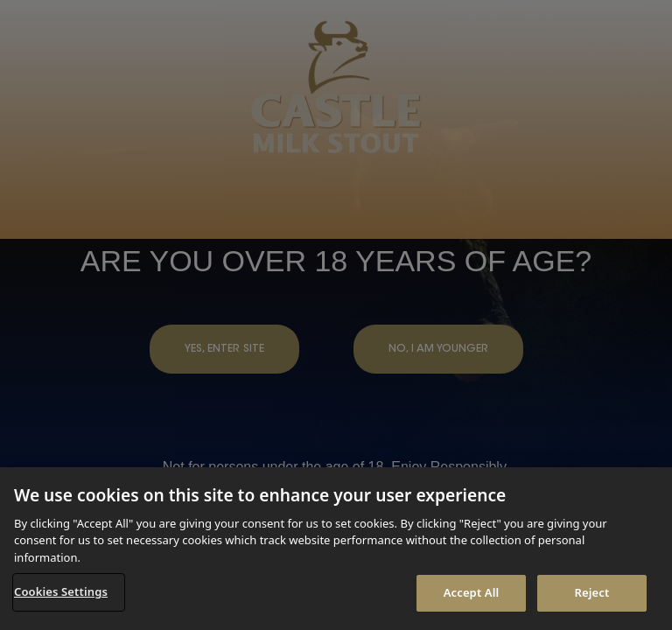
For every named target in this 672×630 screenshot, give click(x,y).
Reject (592, 592)
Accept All (472, 592)
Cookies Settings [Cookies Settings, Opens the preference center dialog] (61, 591)
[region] (336, 549)
